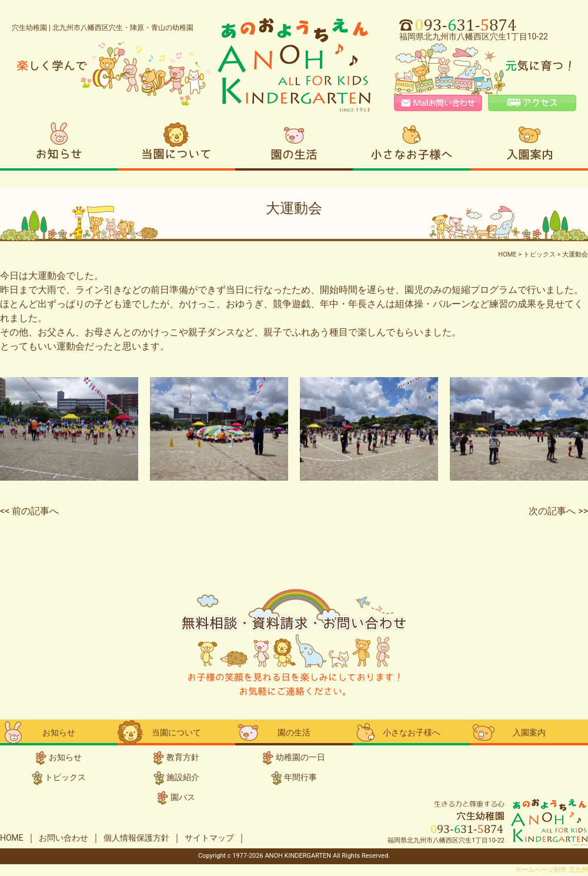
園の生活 (294, 145)
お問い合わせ (64, 838)
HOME (12, 838)
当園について (176, 145)
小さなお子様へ (412, 145)
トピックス (65, 777)
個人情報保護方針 (136, 838)
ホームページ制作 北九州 (552, 870)
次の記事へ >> (558, 511)
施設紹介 (183, 777)
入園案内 (529, 145)
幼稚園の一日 (300, 757)
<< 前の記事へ (29, 511)
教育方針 (183, 757)
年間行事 (300, 777)
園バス (183, 797)
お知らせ (59, 145)
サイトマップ (209, 838)
